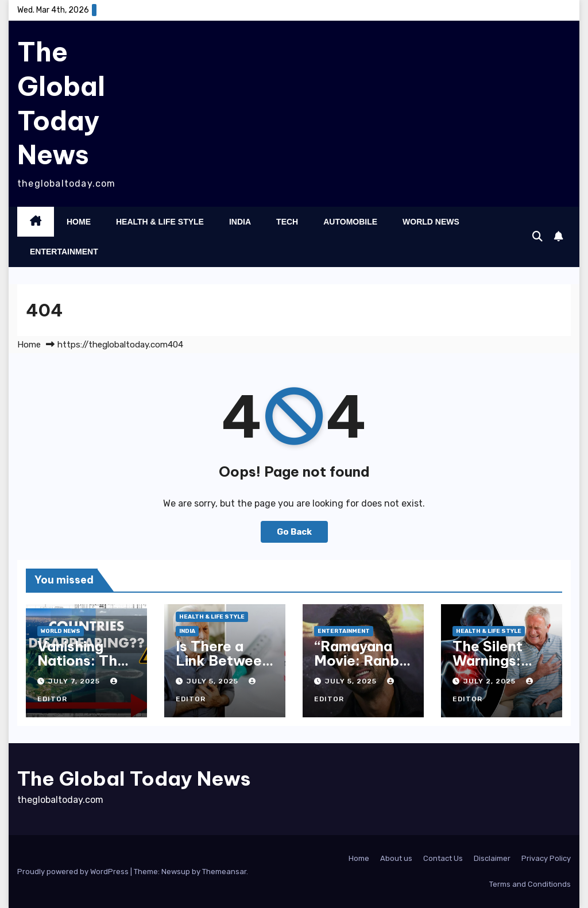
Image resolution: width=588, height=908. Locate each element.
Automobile (350, 222)
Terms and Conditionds (530, 884)
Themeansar (224, 872)
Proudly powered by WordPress (74, 872)
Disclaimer (492, 858)
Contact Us (443, 858)
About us (396, 858)
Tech (287, 222)
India (240, 222)
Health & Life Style (160, 222)
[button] (537, 237)
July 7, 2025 (75, 681)
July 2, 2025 (491, 681)
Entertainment (64, 252)
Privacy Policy (546, 858)
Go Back (294, 532)
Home (79, 222)
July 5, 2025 (214, 681)
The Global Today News (61, 103)
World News (431, 222)
